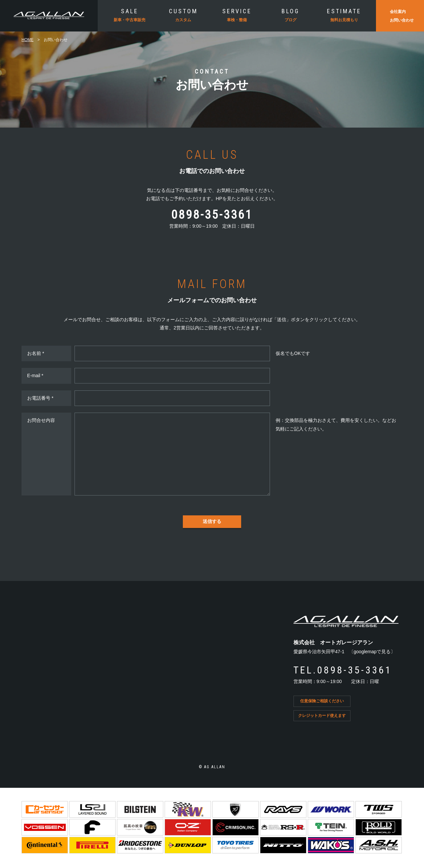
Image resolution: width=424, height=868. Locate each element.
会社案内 (398, 12)
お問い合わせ (402, 20)
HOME (27, 40)
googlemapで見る (372, 652)
